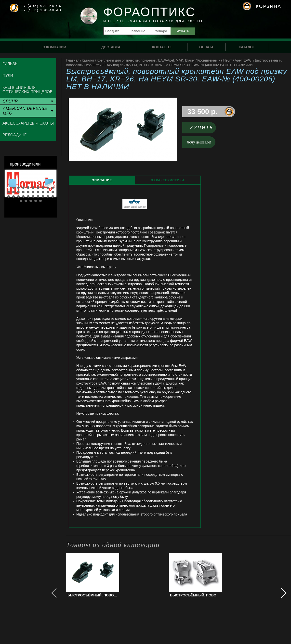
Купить (202, 128)
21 (9, 196)
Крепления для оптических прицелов (126, 60)
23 (18, 196)
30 (53, 196)
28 (43, 196)
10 (53, 188)
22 (13, 196)
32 (26, 201)
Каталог (88, 60)
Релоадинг (14, 135)
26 (33, 196)
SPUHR (10, 101)
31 (21, 201)
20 (53, 192)
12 (13, 192)
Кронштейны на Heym (215, 60)
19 (48, 192)
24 (23, 196)
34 (36, 201)
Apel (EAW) (244, 60)
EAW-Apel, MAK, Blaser (177, 60)
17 (38, 192)
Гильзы (10, 64)
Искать (183, 31)
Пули (8, 76)
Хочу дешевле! (199, 142)
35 (40, 201)
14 (23, 192)
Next (49, 183)
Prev (13, 183)
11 (9, 192)
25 (28, 196)
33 (31, 201)
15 (28, 192)
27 (38, 196)
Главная (73, 60)
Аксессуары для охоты (28, 123)
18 (43, 192)
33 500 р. (202, 112)
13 (18, 192)
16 (33, 192)
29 (48, 196)
